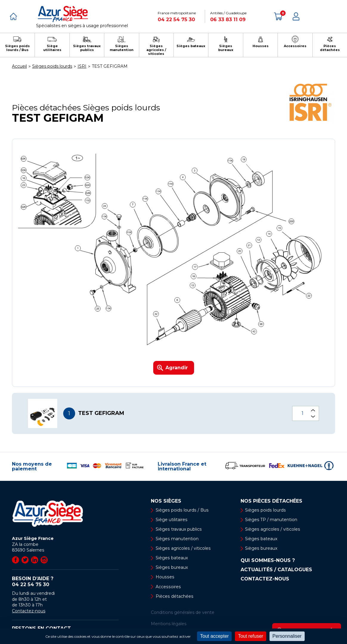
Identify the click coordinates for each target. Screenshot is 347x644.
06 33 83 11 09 (228, 20)
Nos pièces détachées (271, 501)
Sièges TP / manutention (271, 520)
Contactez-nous (29, 611)
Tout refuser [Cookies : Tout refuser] (250, 636)
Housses (165, 577)
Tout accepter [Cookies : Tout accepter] (214, 636)
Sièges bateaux (172, 558)
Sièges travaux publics (178, 529)
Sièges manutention (177, 539)
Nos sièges (166, 501)
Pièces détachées (174, 597)
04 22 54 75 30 (176, 20)
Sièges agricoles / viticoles (183, 549)
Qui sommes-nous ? (268, 561)
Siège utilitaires (171, 520)
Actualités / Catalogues (276, 570)
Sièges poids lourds (265, 510)
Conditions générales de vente (183, 613)
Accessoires (168, 587)
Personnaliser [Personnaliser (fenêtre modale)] (287, 636)
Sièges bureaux (172, 568)
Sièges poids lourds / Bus (182, 510)
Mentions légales (169, 624)
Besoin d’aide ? (65, 582)
